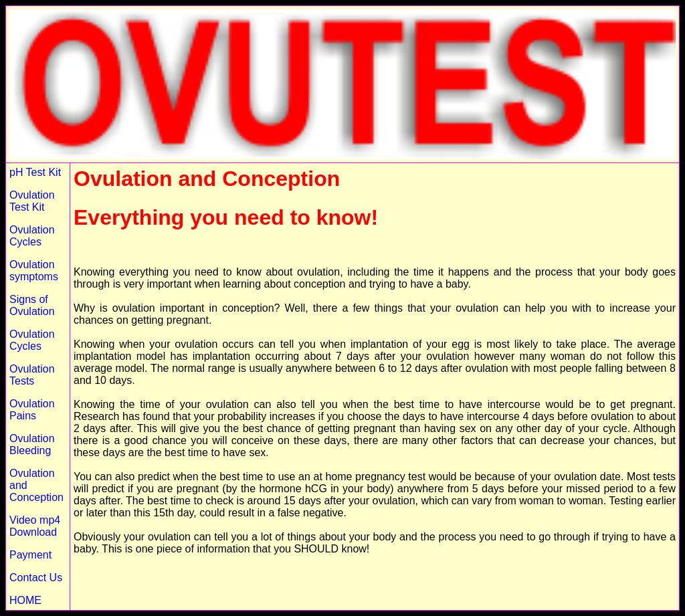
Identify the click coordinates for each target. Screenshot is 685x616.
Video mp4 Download (35, 526)
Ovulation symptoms (34, 271)
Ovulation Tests (32, 375)
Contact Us (36, 578)
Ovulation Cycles (32, 236)
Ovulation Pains (32, 410)
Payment (30, 555)
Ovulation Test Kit (32, 201)
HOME (25, 600)
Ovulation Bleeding (32, 444)
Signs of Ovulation (32, 305)
